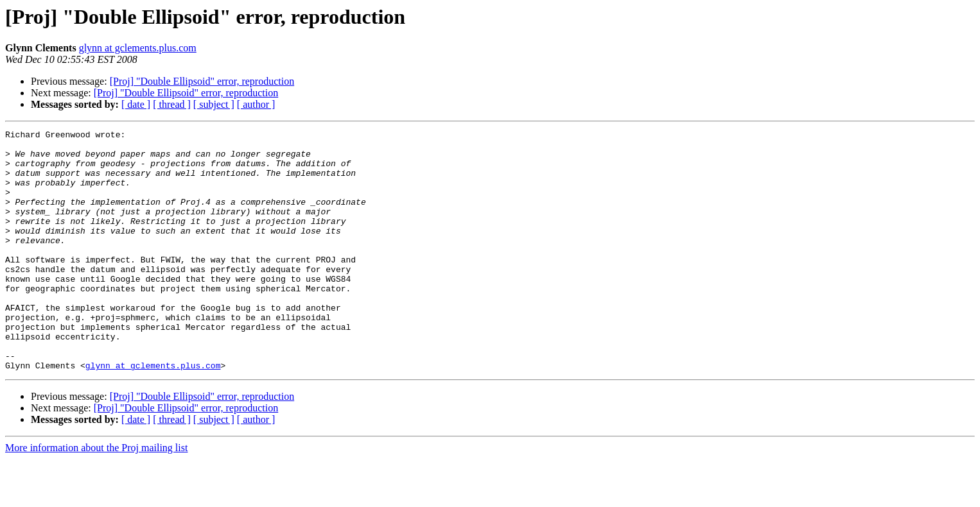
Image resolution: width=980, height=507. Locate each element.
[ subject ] (214, 104)
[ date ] (136, 104)
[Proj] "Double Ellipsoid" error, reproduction (202, 81)
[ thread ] (172, 104)
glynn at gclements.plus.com (138, 48)
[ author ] (256, 104)
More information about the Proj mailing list (96, 496)
